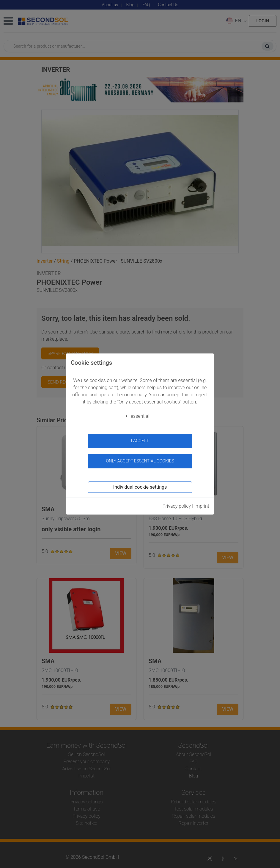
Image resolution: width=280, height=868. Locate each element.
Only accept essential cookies (140, 461)
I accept (140, 441)
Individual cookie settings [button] (140, 487)
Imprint (202, 506)
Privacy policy (177, 506)
